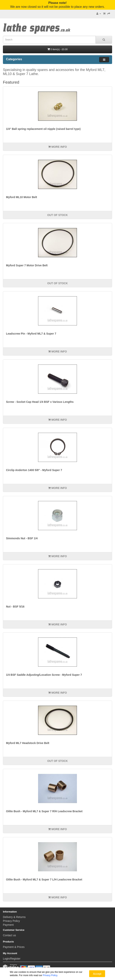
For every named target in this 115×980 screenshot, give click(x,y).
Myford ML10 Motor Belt (21, 197)
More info (57, 147)
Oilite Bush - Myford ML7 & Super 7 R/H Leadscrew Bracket (44, 811)
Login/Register (12, 959)
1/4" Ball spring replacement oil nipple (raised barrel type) (43, 129)
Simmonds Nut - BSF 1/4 (22, 538)
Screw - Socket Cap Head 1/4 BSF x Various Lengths (40, 402)
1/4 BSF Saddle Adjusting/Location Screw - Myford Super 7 (44, 675)
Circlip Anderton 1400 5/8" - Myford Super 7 (34, 470)
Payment (8, 925)
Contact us (9, 935)
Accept (97, 974)
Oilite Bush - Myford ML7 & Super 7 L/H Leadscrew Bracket (44, 879)
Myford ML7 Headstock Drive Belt (28, 743)
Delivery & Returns (14, 917)
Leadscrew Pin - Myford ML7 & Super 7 (31, 334)
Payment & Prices (14, 947)
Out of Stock (57, 215)
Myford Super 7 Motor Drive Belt (27, 265)
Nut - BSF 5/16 (15, 607)
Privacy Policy (11, 921)
